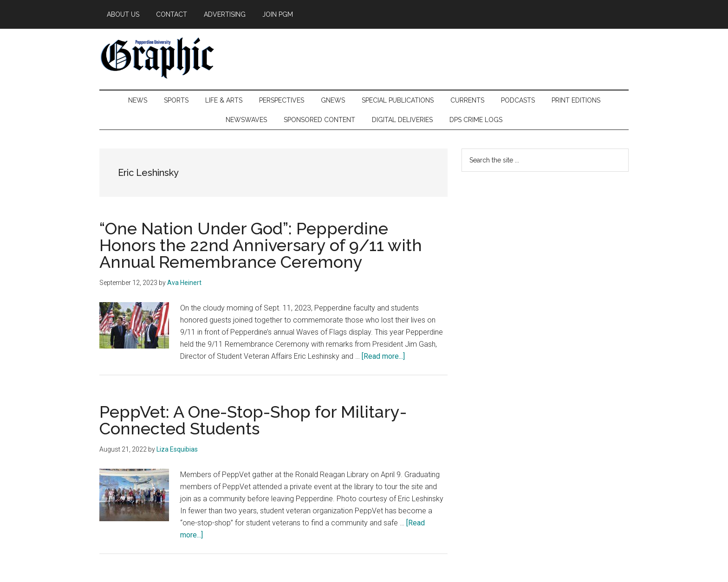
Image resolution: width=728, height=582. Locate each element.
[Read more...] (383, 356)
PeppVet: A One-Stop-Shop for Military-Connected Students (253, 420)
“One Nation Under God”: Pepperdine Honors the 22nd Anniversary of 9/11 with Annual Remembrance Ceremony (261, 245)
